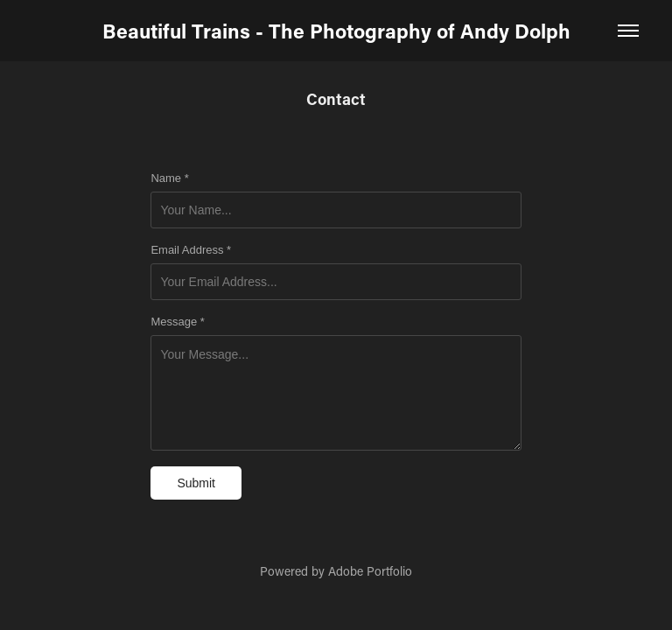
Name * (169, 178)
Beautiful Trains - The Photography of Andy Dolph (336, 31)
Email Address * (191, 250)
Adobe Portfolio (370, 571)
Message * (177, 322)
